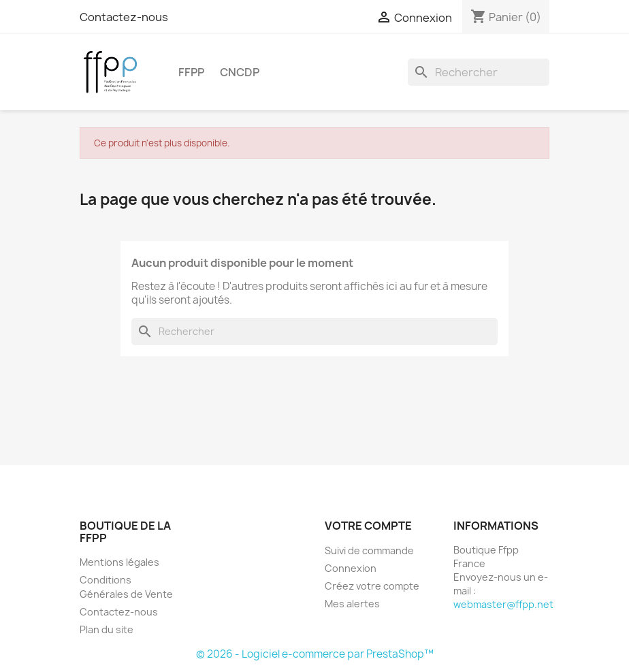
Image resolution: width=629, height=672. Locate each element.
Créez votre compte (372, 586)
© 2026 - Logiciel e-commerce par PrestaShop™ (315, 654)
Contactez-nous (124, 17)
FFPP (191, 72)
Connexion (351, 568)
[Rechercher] (479, 72)
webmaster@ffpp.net (503, 604)
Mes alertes (352, 604)
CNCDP (240, 72)
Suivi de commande (369, 550)
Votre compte (368, 526)
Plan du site (107, 629)
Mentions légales (119, 562)
